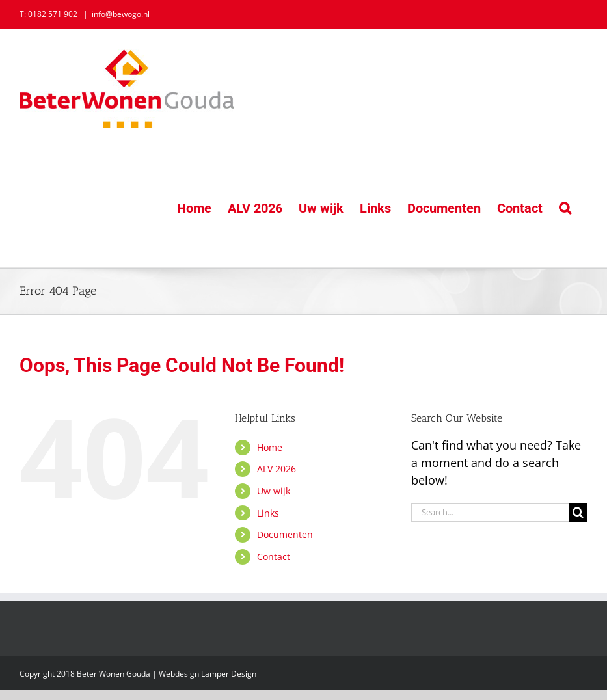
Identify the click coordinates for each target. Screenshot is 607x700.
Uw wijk (274, 491)
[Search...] (490, 512)
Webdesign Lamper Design (208, 674)
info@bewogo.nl (121, 14)
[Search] (578, 512)
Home (270, 447)
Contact (274, 557)
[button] (565, 208)
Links (268, 513)
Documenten (285, 534)
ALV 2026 (277, 469)
